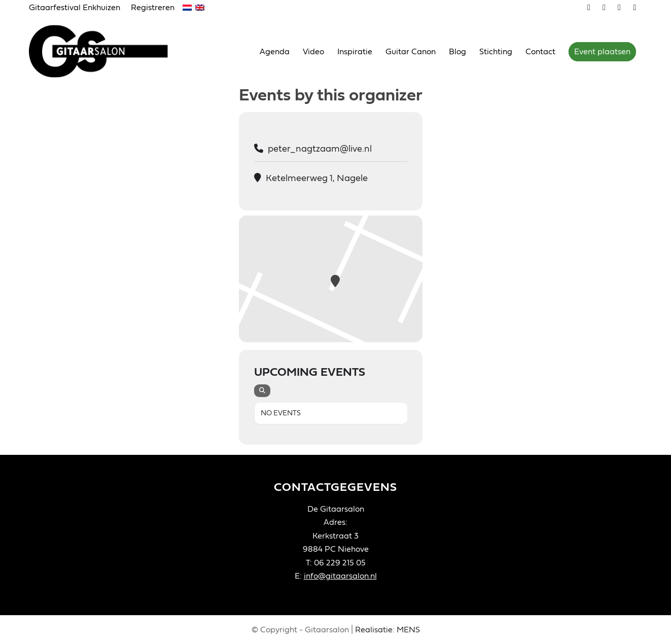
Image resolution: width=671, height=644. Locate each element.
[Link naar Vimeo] (589, 8)
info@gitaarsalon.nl (340, 576)
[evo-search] (262, 391)
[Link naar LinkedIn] (635, 8)
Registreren (153, 8)
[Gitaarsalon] (106, 51)
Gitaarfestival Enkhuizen (75, 8)
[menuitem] (77, 8)
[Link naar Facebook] (620, 8)
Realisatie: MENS (387, 630)
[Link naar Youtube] (604, 8)
